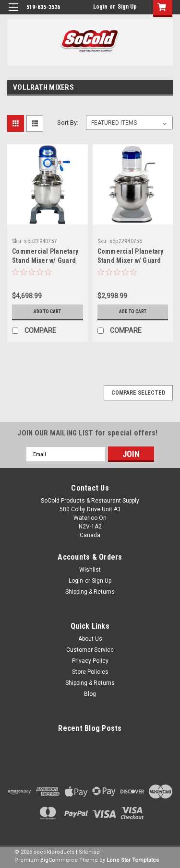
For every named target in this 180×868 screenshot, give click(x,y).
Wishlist (90, 570)
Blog (90, 694)
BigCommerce (59, 860)
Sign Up (127, 7)
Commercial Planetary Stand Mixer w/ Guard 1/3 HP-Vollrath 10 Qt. (131, 260)
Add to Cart (47, 311)
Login (100, 7)
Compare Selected (138, 393)
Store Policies (90, 672)
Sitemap (89, 852)
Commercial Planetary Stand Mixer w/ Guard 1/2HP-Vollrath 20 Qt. (45, 260)
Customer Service (90, 650)
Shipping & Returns (90, 592)
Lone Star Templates (133, 860)
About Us (90, 639)
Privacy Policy (90, 661)
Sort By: (68, 123)
